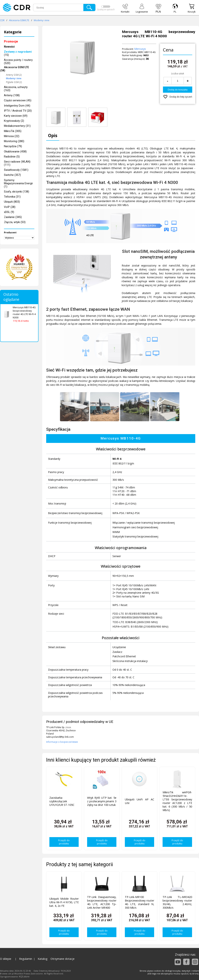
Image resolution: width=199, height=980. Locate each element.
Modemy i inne (42, 20)
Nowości (9, 47)
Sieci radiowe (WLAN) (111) (17, 163)
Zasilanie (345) (13, 217)
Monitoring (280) (14, 141)
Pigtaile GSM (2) (14, 82)
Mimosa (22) (12, 136)
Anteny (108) (12, 95)
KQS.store (24, 977)
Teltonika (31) (12, 197)
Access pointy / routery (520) (18, 62)
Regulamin (26, 959)
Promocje (11, 41)
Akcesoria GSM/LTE (19, 20)
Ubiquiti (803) (12, 202)
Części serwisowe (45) (18, 100)
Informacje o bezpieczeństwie (62, 742)
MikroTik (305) (13, 131)
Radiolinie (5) (12, 157)
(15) (18, 53)
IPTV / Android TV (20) (18, 111)
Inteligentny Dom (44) (17, 106)
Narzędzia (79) (13, 146)
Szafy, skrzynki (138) (17, 192)
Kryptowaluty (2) (14, 121)
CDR (2, 20)
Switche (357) (12, 175)
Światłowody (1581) (16, 170)
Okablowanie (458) (15, 152)
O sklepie (6, 959)
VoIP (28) (10, 207)
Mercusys (140, 49)
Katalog (43, 959)
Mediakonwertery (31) (17, 126)
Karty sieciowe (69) (16, 116)
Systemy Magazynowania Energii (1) (18, 183)
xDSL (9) (9, 212)
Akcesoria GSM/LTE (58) (15, 69)
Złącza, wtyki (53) (15, 222)
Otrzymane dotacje (63, 959)
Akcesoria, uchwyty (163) (16, 89)
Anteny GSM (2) (14, 75)
